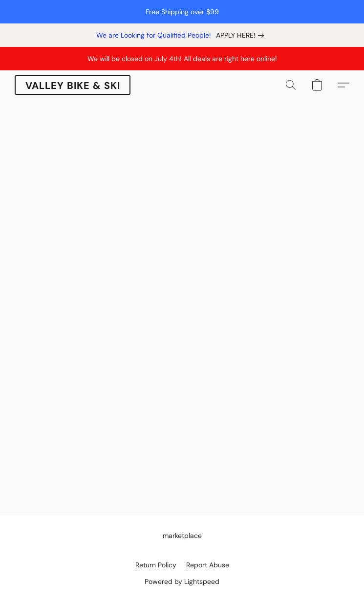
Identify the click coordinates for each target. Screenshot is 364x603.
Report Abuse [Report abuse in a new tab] (208, 565)
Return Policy (156, 565)
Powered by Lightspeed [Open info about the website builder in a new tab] (182, 581)
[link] (242, 35)
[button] (73, 85)
